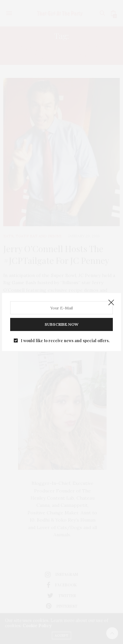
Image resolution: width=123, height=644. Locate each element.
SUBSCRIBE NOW (61, 324)
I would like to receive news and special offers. (65, 340)
